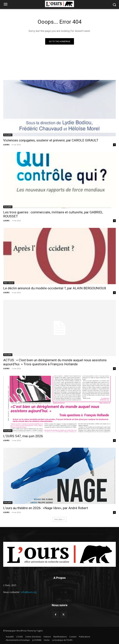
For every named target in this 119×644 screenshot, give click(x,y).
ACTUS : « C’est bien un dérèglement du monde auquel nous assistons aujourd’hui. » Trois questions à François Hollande (55, 362)
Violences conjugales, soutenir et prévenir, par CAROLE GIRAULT (51, 140)
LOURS (6, 145)
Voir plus (59, 519)
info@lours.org (29, 592)
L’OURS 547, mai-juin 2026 (23, 436)
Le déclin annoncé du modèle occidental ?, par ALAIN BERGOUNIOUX (55, 288)
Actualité (8, 135)
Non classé (9, 283)
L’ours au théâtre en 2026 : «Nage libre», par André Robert (46, 508)
